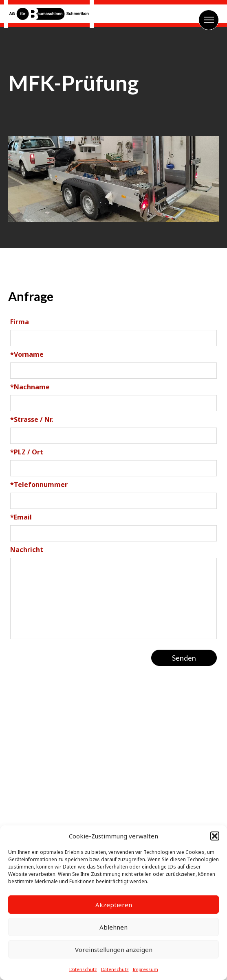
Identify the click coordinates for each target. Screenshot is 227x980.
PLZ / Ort (27, 452)
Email (21, 517)
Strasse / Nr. (32, 419)
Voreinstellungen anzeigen (114, 949)
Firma (20, 322)
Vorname (27, 354)
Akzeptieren (114, 905)
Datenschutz (83, 969)
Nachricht (27, 550)
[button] (215, 836)
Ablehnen (113, 927)
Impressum (145, 969)
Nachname (30, 387)
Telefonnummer (39, 485)
